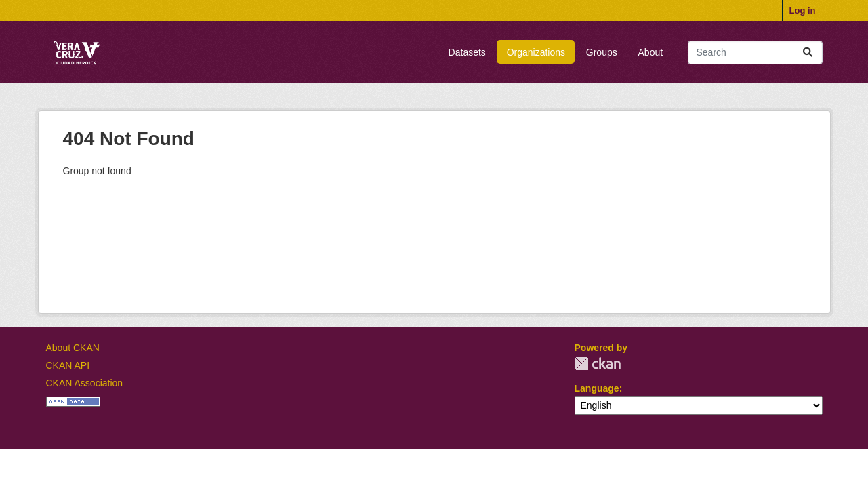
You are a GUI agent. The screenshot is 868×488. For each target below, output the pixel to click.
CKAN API (68, 365)
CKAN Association (85, 383)
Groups (602, 52)
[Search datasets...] (755, 53)
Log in (803, 11)
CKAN (598, 364)
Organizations (536, 52)
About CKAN (73, 348)
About (651, 52)
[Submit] (808, 53)
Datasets (467, 52)
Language (597, 388)
